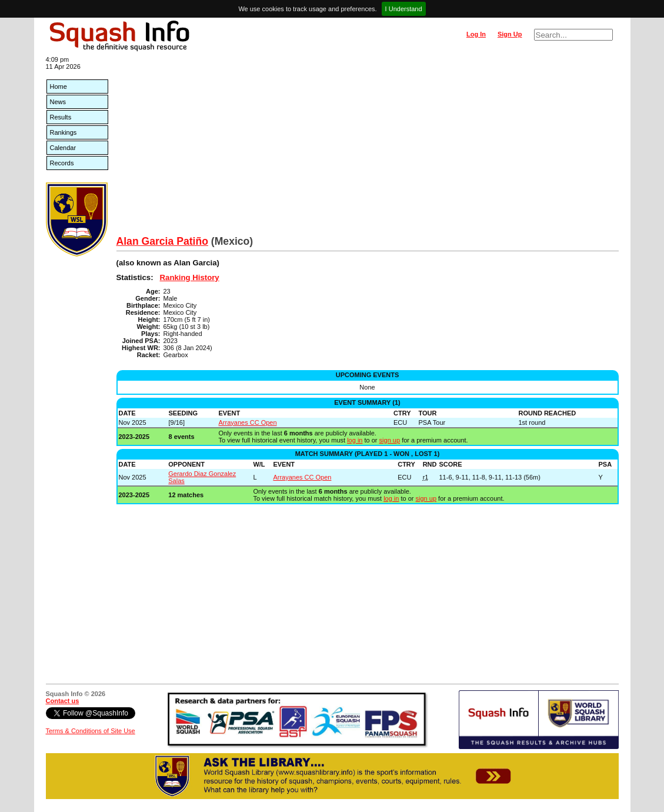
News (58, 102)
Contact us (63, 701)
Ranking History (190, 277)
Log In (476, 34)
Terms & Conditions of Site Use (91, 731)
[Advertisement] (368, 147)
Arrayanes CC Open (248, 422)
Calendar (63, 148)
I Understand (404, 9)
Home (59, 86)
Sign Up (510, 34)
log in (355, 440)
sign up (390, 440)
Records (62, 163)
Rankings (64, 132)
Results (61, 117)
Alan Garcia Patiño (162, 241)
